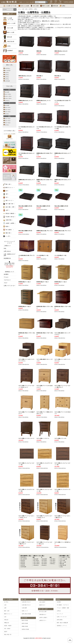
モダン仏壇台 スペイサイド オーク (26, 438)
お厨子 (7, 210)
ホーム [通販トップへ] (20, 9)
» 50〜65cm (44, 564)
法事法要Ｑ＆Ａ (43, 615)
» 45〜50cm (44, 562)
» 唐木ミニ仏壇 (62, 562)
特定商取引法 (7, 258)
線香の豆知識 (25, 623)
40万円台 (7, 73)
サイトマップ (60, 614)
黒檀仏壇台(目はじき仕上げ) (61, 51)
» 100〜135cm (36, 562)
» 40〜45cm (44, 560)
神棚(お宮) (7, 623)
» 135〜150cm (36, 564)
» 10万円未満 (23, 567)
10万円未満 (7, 81)
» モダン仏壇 (62, 560)
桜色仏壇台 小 (40, 76)
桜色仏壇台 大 (58, 76)
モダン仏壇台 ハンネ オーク (43, 438)
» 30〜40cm (52, 560)
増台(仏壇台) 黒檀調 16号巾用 (25, 206)
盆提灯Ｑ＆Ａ (42, 605)
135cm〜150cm (8, 98)
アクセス (6, 277)
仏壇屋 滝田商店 (38, 638)
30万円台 (7, 75)
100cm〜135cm (8, 96)
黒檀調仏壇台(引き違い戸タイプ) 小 (45, 231)
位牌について (25, 611)
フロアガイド (7, 280)
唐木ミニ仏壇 (45, 6)
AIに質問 (32, 2)
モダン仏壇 (34, 6)
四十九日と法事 (43, 612)
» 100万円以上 (23, 557)
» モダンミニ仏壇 (63, 559)
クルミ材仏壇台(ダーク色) (60, 255)
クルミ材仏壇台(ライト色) (42, 255)
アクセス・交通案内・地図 (63, 608)
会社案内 (6, 274)
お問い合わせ (7, 251)
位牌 (7, 194)
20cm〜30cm (8, 119)
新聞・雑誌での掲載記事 (62, 623)
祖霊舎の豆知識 (25, 629)
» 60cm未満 (35, 559)
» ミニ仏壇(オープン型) (64, 557)
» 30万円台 (22, 562)
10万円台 (7, 79)
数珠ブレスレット (8, 614)
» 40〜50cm (52, 562)
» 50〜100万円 (23, 559)
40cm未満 (7, 105)
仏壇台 (62, 6)
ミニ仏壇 (10, 6)
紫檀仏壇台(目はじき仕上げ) (25, 76)
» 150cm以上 (36, 565)
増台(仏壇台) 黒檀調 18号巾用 (43, 206)
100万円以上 (8, 68)
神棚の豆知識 (25, 626)
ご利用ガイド (7, 246)
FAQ (5, 248)
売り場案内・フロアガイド (63, 605)
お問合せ (59, 611)
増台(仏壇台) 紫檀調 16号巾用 (61, 206)
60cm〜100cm (8, 94)
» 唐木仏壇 (61, 564)
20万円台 (7, 77)
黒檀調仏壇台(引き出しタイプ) (25, 101)
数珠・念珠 (8, 184)
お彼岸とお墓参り (43, 617)
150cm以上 (7, 100)
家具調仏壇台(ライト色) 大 (61, 282)
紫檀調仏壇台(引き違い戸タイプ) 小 (63, 231)
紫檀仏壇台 (39, 51)
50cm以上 (7, 125)
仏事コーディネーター (10, 286)
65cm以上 (7, 114)
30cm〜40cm (8, 121)
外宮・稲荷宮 (7, 629)
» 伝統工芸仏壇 (62, 565)
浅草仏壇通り (60, 620)
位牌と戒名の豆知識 (26, 614)
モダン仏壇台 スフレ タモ (60, 438)
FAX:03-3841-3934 (10, 265)
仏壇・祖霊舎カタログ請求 (10, 255)
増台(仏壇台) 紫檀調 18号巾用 (25, 231)
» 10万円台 (22, 565)
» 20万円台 (22, 564)
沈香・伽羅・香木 (9, 204)
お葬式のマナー (43, 620)
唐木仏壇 (54, 6)
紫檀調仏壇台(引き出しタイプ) (43, 101)
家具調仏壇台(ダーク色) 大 (25, 306)
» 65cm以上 (44, 565)
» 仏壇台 (61, 567)
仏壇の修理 (24, 608)
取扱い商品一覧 (8, 634)
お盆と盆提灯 (42, 602)
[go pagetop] (70, 640)
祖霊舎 (7, 226)
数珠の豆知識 (25, 620)
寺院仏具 (6, 620)
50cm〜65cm (8, 112)
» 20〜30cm (52, 559)
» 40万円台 (22, 560)
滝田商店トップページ (62, 626)
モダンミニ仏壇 (24, 6)
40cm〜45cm (8, 107)
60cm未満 (7, 92)
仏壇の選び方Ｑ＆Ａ (26, 605)
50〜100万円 (8, 71)
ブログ (27, 2)
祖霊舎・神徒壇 (8, 626)
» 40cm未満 (44, 559)
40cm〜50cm (8, 123)
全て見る (6, 602)
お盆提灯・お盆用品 (10, 223)
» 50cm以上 (52, 564)
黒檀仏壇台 (21, 51)
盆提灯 (6, 632)
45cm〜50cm (8, 110)
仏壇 (23, 9)
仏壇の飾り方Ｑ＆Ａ (26, 602)
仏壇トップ (22, 2)
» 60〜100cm (36, 560)
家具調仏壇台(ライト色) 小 (25, 282)
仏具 (5, 617)
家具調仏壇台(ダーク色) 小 (43, 282)
